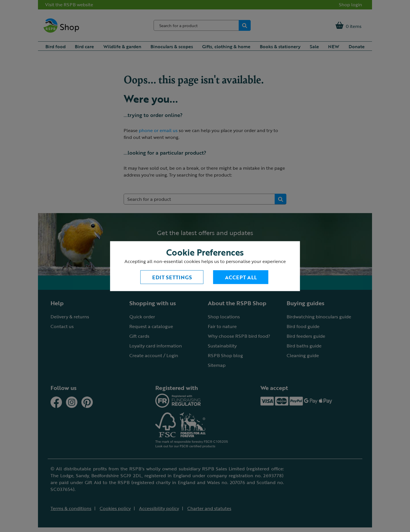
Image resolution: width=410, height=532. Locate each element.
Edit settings (172, 277)
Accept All (241, 277)
